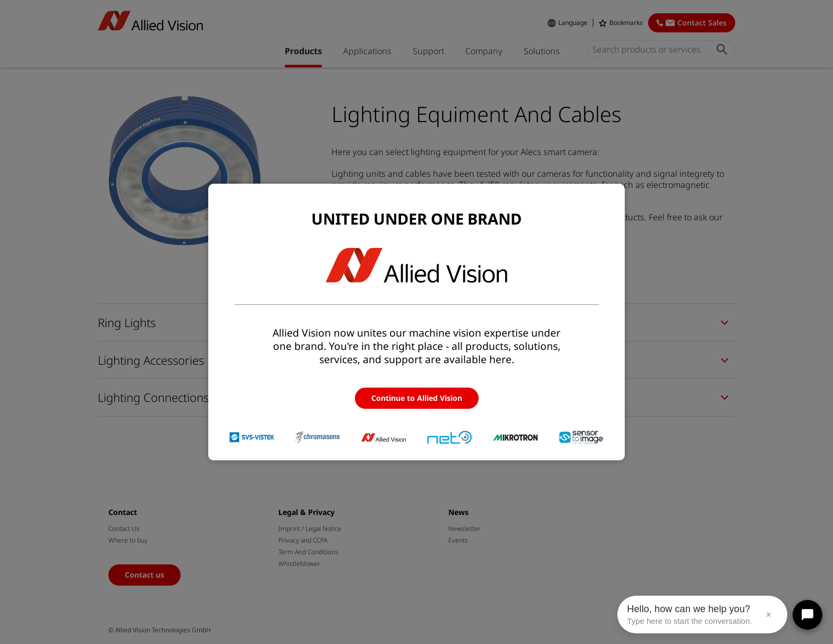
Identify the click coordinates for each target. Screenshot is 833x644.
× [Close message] (768, 615)
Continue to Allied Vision (417, 398)
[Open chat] (807, 615)
